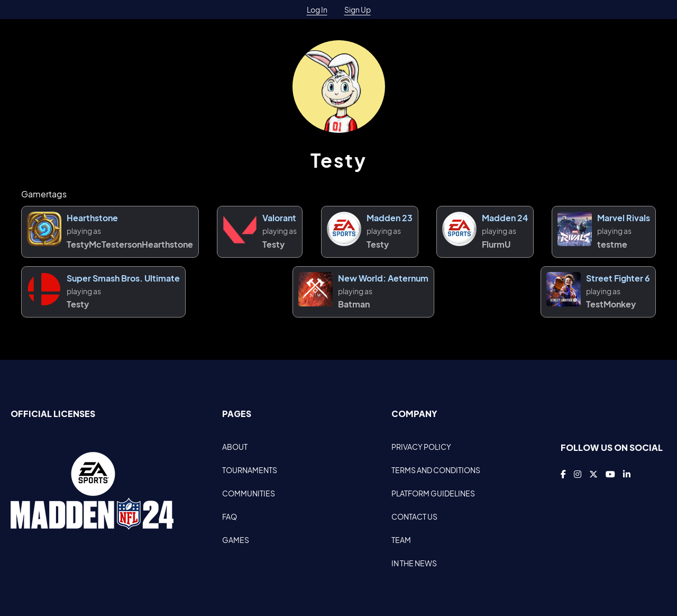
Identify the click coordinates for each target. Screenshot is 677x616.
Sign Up (358, 10)
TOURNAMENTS (250, 470)
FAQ (230, 517)
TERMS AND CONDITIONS (436, 470)
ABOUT (235, 447)
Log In (317, 10)
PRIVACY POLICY (421, 447)
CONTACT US (414, 517)
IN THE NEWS (414, 563)
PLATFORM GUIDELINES (433, 493)
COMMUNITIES (249, 493)
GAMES (236, 540)
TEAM (401, 540)
